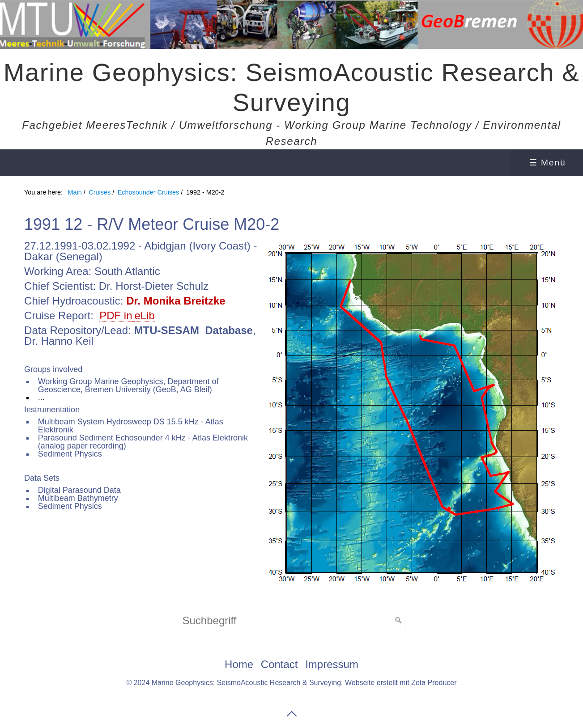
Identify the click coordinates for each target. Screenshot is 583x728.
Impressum (332, 665)
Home (239, 665)
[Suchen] (399, 621)
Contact (279, 665)
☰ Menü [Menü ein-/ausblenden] (548, 163)
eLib (145, 315)
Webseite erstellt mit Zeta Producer (401, 683)
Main (75, 192)
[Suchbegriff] (292, 621)
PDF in (116, 315)
